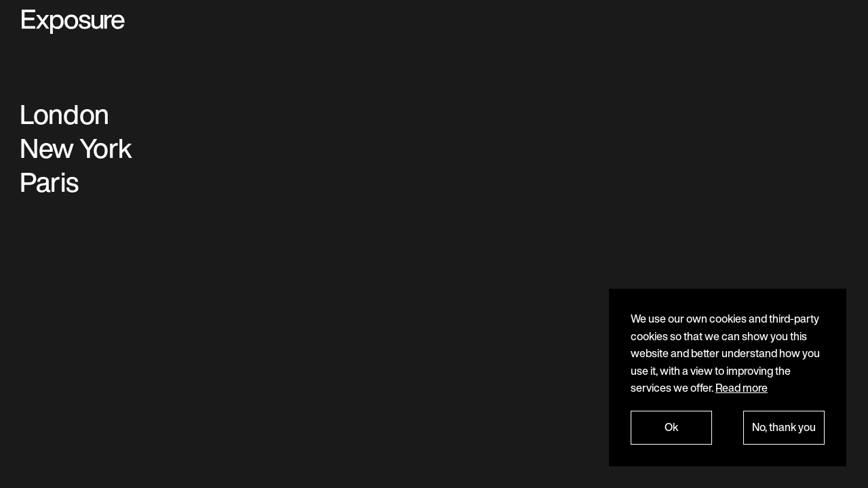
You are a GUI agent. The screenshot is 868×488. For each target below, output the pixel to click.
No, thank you (784, 427)
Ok (671, 427)
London (64, 114)
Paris (49, 182)
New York (76, 148)
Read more (742, 388)
